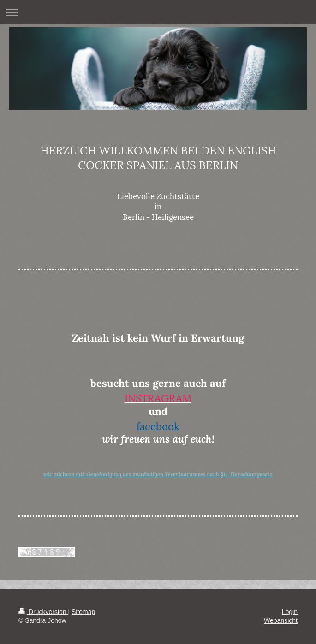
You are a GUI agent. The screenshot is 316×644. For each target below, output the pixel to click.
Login (290, 612)
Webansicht (281, 620)
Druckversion (43, 612)
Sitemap (83, 612)
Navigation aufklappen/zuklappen (158, 12)
